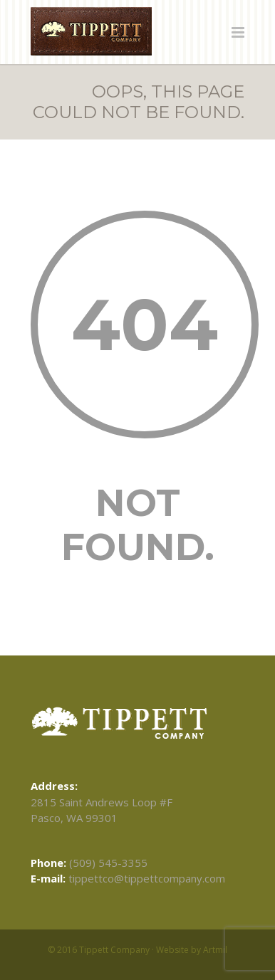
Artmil (215, 950)
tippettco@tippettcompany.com (147, 878)
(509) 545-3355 (108, 863)
